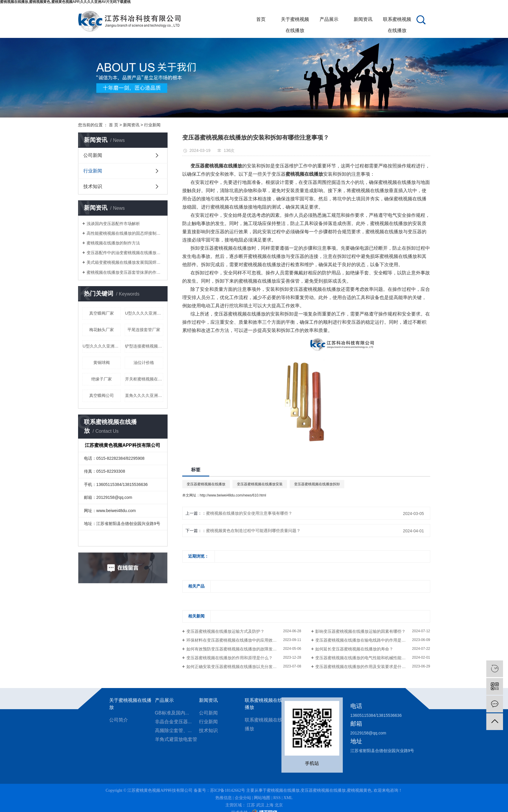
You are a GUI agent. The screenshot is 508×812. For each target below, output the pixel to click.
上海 (269, 805)
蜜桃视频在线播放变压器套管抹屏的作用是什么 (125, 272)
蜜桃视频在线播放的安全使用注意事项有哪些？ (249, 513)
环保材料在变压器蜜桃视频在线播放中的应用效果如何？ (238, 640)
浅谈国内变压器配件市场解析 (113, 224)
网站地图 (262, 798)
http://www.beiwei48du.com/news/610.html (233, 495)
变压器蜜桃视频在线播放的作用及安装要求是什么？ (362, 667)
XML (288, 798)
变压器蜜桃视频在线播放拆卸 (317, 484)
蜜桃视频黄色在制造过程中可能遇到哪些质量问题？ (253, 531)
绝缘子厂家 (102, 379)
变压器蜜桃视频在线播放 (206, 484)
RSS (277, 798)
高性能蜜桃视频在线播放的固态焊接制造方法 (125, 233)
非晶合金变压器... (173, 722)
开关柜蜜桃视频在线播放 (144, 379)
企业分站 (243, 798)
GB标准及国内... (172, 713)
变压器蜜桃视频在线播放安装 (260, 484)
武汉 (260, 805)
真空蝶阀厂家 (102, 313)
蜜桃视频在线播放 (283, 790)
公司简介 (119, 720)
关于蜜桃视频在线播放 (295, 21)
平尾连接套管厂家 (144, 330)
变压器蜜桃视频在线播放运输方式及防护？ (225, 631)
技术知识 (93, 186)
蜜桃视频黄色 (359, 790)
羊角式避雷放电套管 (176, 739)
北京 (279, 805)
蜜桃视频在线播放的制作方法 (113, 243)
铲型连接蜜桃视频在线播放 (144, 346)
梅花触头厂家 (102, 330)
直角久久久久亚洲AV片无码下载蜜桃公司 (144, 395)
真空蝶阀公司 (102, 395)
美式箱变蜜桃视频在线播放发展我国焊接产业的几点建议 (125, 262)
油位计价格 (144, 363)
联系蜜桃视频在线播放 (397, 21)
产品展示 (329, 19)
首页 (261, 19)
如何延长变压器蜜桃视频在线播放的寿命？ (354, 649)
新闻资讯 (363, 19)
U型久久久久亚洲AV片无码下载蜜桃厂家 (102, 346)
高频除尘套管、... (173, 730)
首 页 (114, 125)
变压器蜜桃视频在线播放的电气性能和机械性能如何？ (364, 658)
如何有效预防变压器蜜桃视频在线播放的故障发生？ (234, 649)
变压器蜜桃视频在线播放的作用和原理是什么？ (229, 658)
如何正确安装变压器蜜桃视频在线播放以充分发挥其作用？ (240, 667)
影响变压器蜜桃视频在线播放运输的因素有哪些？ (360, 631)
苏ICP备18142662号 (228, 790)
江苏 (251, 805)
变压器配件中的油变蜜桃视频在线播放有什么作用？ (125, 253)
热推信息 (224, 798)
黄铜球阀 (102, 363)
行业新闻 (152, 125)
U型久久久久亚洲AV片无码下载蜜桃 (144, 313)
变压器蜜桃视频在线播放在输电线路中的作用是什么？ (364, 640)
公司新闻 (93, 155)
